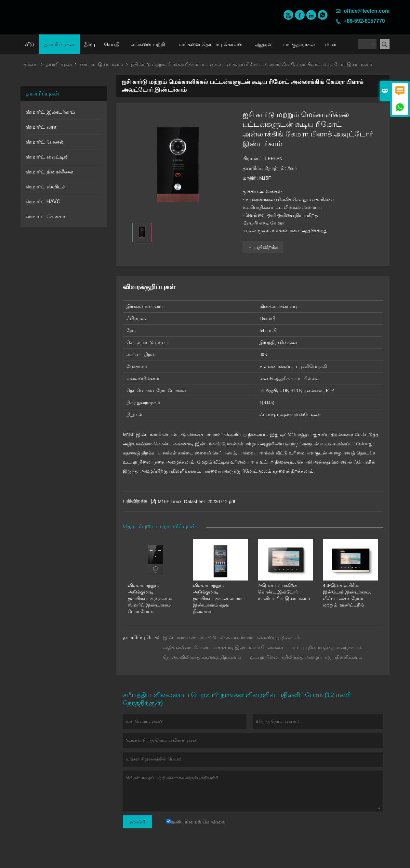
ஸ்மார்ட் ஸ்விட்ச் (45, 187)
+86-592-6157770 (364, 21)
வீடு (29, 44)
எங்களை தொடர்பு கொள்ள (211, 44)
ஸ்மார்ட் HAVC (43, 202)
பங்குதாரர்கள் (299, 44)
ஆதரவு (264, 44)
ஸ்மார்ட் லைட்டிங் (47, 157)
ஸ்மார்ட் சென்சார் (46, 217)
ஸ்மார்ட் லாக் (41, 127)
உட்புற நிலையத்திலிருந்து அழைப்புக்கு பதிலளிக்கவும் (306, 657)
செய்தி (112, 44)
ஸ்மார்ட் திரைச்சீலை (49, 172)
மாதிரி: (251, 178)
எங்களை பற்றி (148, 44)
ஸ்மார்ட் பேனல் (44, 142)
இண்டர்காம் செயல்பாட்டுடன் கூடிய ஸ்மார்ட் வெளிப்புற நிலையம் (231, 638)
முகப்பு (31, 64)
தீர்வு (90, 44)
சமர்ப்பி (137, 822)
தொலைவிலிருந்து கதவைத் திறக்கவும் (202, 657)
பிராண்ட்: (254, 158)
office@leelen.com (367, 11)
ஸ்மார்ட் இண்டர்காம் (101, 64)
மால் (331, 44)
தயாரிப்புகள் (59, 44)
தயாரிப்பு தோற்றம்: (265, 168)
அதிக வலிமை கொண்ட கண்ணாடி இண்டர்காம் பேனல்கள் (223, 647)
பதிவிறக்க (263, 247)
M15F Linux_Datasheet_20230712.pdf (193, 502)
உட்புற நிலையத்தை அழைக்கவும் (327, 647)
